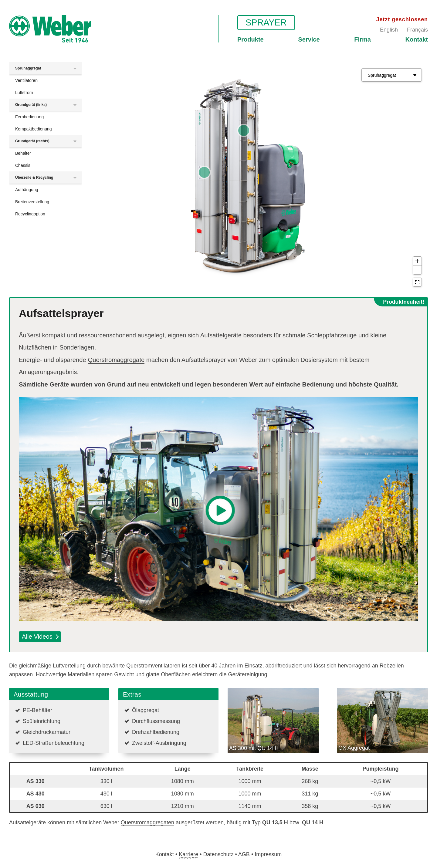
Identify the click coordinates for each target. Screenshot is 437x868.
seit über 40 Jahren (212, 666)
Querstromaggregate (116, 360)
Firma (362, 39)
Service (309, 39)
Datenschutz (218, 854)
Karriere (188, 854)
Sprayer (266, 22)
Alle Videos (40, 637)
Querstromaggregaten (147, 822)
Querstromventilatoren (153, 666)
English (389, 30)
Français (417, 30)
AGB (244, 854)
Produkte (251, 39)
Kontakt (417, 39)
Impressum (268, 854)
